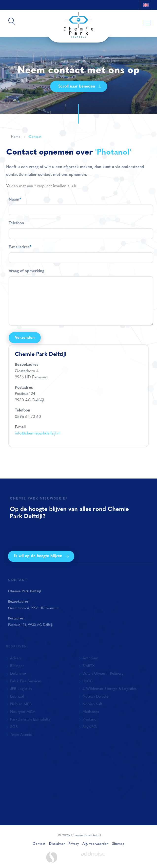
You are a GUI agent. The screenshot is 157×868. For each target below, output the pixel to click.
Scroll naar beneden (80, 87)
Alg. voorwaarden (95, 844)
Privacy (74, 844)
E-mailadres (20, 247)
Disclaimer (57, 844)
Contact (35, 137)
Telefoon (16, 223)
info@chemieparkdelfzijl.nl (38, 434)
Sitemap (118, 844)
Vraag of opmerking (26, 271)
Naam (15, 200)
